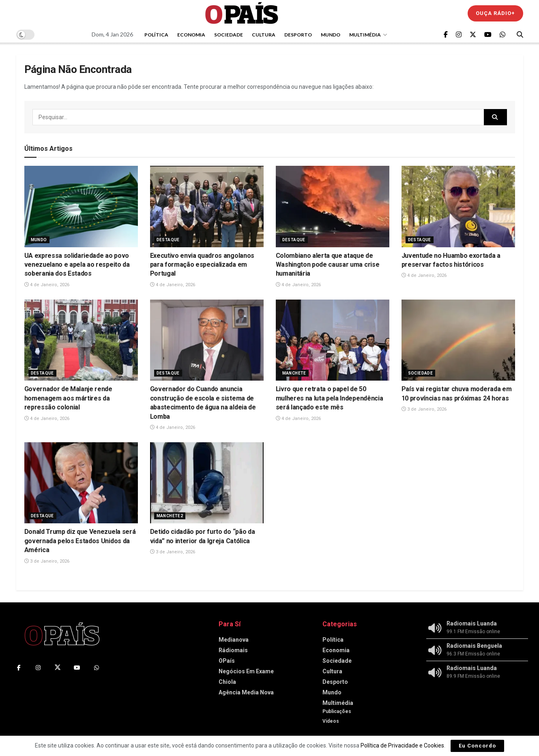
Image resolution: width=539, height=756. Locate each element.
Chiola (227, 682)
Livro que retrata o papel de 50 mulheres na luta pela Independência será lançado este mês (330, 398)
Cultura (264, 35)
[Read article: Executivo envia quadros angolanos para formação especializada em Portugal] (207, 206)
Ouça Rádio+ (495, 13)
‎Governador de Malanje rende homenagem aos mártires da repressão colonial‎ (68, 398)
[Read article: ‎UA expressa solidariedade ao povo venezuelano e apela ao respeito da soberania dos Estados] (81, 206)
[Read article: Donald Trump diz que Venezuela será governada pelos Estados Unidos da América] (81, 483)
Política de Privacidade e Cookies (402, 745)
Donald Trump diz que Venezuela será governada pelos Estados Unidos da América (80, 541)
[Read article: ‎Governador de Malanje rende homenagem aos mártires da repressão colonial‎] (81, 340)
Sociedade (229, 35)
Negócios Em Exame (246, 671)
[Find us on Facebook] (446, 35)
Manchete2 (170, 516)
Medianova (234, 640)
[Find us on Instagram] (459, 35)
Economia (191, 35)
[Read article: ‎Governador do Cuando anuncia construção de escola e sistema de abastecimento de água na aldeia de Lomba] (207, 340)
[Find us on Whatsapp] (502, 35)
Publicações (337, 711)
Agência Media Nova (246, 692)
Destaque (168, 240)
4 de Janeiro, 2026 (47, 285)
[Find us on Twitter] (473, 35)
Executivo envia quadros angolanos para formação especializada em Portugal (202, 265)
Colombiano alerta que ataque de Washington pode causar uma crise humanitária (328, 265)
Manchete (294, 373)
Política (156, 35)
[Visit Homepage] (242, 13)
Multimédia (365, 35)
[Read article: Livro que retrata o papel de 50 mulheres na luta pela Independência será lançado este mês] (333, 340)
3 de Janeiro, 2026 (424, 409)
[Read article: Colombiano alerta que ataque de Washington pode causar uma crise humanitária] (333, 206)
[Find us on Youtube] (488, 35)
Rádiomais (233, 650)
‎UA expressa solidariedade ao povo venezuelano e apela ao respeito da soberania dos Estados (77, 265)
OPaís (227, 661)
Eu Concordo (477, 746)
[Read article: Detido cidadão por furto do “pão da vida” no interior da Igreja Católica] (207, 483)
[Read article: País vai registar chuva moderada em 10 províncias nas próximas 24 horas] (458, 340)
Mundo (331, 35)
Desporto (298, 35)
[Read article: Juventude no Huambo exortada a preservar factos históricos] (458, 206)
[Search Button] (520, 34)
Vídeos (331, 721)
